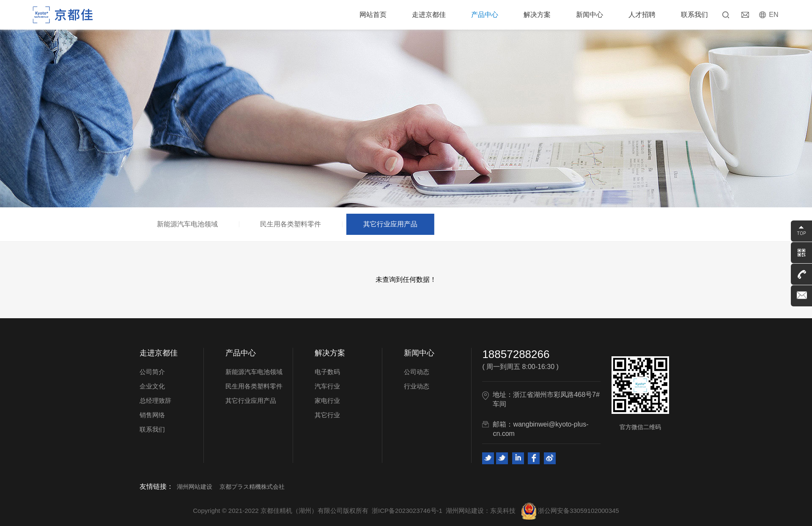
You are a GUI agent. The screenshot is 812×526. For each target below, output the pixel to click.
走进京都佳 (429, 15)
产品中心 (485, 15)
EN (774, 15)
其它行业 (327, 415)
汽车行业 (327, 386)
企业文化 (152, 386)
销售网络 (152, 415)
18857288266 (516, 354)
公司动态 (417, 372)
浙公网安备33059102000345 (570, 511)
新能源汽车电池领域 (191, 224)
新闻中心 (590, 15)
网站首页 (373, 15)
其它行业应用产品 (393, 224)
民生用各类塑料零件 (294, 224)
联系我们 (694, 15)
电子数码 (327, 372)
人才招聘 (642, 15)
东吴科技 (503, 511)
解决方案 (537, 15)
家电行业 (327, 401)
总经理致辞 (155, 401)
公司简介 (152, 372)
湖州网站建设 (195, 487)
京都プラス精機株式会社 (252, 487)
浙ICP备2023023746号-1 (407, 511)
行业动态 (417, 386)
